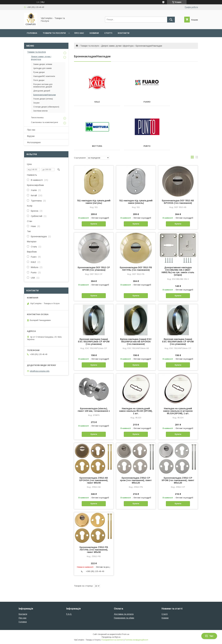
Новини (94, 33)
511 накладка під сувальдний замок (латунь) (94, 202)
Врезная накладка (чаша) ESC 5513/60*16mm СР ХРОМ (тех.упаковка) (178, 342)
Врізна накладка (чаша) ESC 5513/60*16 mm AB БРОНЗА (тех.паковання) (136, 342)
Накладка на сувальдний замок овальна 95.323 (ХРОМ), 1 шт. (136, 411)
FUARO (136, 102)
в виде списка (197, 158)
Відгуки (31, 136)
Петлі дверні (39, 80)
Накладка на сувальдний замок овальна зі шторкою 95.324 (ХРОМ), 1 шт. (178, 411)
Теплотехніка (37, 118)
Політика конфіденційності (136, 640)
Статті (108, 33)
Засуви (36, 103)
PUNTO (93, 146)
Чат (209, 636)
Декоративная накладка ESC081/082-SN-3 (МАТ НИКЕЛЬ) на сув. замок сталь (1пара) (178, 271)
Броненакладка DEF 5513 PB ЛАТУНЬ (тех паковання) (136, 269)
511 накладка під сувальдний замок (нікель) (136, 202)
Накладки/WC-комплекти (44, 76)
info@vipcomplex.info (40, 371)
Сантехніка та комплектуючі (44, 122)
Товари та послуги (54, 33)
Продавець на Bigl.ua (111, 637)
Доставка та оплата (124, 614)
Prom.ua (126, 634)
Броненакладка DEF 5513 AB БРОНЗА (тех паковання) (178, 202)
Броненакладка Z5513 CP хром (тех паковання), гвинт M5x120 (136, 480)
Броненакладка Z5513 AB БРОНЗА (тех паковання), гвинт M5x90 (94, 480)
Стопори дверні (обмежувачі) (46, 107)
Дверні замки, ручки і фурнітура (117, 46)
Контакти (124, 33)
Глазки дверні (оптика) (43, 99)
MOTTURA (179, 102)
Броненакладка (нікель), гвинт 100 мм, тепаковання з (94, 410)
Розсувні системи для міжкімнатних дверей (43, 86)
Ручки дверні (39, 72)
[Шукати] (171, 20)
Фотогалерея (34, 142)
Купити (94, 224)
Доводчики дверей (42, 91)
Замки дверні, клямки (43, 64)
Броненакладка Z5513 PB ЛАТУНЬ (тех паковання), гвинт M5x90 (94, 550)
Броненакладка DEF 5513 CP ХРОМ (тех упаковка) (94, 269)
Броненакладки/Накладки (45, 95)
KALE (93, 102)
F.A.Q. (69, 614)
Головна (32, 33)
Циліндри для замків (42, 68)
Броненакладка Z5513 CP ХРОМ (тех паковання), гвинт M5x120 (178, 480)
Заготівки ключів (40, 111)
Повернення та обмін (124, 618)
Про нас (79, 33)
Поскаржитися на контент (112, 640)
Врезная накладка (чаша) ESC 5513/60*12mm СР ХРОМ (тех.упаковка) (94, 342)
